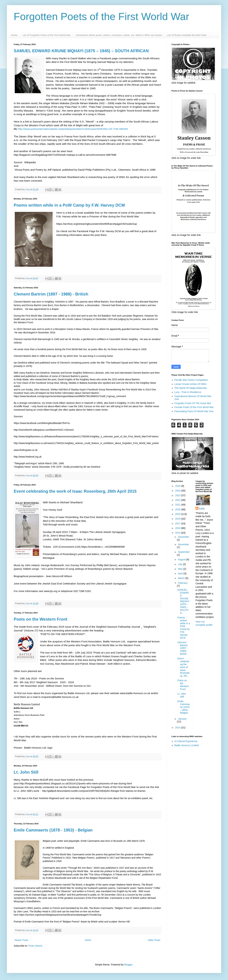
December (184, 537)
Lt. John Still (26, 772)
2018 (178, 519)
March (182, 578)
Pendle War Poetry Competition (191, 380)
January (182, 719)
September (184, 552)
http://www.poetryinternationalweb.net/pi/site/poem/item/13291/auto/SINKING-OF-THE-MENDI (73, 129)
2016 (178, 528)
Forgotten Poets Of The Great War (193, 403)
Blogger (128, 965)
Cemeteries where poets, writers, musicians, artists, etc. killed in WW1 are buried (119, 35)
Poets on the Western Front (41, 619)
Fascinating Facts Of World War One (194, 411)
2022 (178, 500)
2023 (178, 495)
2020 (178, 509)
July (180, 564)
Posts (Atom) (35, 946)
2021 (178, 505)
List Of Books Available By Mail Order (187, 35)
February (183, 583)
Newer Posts (21, 940)
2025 (178, 486)
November (184, 544)
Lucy (202, 508)
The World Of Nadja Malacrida (191, 388)
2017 (178, 523)
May (181, 569)
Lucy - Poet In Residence (188, 392)
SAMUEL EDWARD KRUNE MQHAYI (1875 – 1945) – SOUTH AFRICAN (81, 51)
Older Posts (154, 940)
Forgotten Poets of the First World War (101, 17)
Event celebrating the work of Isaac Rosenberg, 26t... (184, 667)
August (182, 559)
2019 (178, 514)
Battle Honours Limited (187, 745)
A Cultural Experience (186, 741)
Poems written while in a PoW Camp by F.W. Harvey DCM (69, 205)
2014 (178, 728)
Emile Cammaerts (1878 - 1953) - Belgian (53, 830)
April (181, 574)
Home (14, 35)
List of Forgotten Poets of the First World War (46, 35)
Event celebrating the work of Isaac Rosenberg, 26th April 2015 (75, 491)
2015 (178, 533)
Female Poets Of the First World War (194, 407)
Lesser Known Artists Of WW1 (191, 384)
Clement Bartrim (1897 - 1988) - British (51, 294)
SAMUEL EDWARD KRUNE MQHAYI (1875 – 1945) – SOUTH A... (183, 601)
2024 (178, 491)
